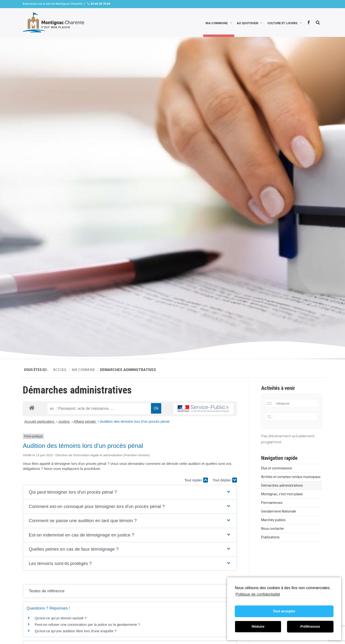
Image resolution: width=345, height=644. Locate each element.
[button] (130, 492)
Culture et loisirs (282, 23)
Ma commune (217, 23)
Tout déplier (225, 480)
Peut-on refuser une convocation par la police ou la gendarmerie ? (87, 624)
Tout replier (196, 480)
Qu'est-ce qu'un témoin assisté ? (61, 618)
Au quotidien (247, 23)
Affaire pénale (85, 421)
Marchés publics (273, 520)
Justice (65, 421)
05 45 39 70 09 (100, 4)
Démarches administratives (282, 485)
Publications (270, 537)
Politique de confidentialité (258, 594)
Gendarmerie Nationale (279, 511)
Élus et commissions (277, 468)
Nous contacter (273, 529)
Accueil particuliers (40, 421)
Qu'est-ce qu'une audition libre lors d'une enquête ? (76, 631)
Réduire (258, 627)
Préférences (310, 627)
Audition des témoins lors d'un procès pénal (135, 421)
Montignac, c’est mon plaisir (282, 494)
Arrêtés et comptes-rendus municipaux (291, 477)
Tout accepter (284, 611)
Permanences (272, 503)
